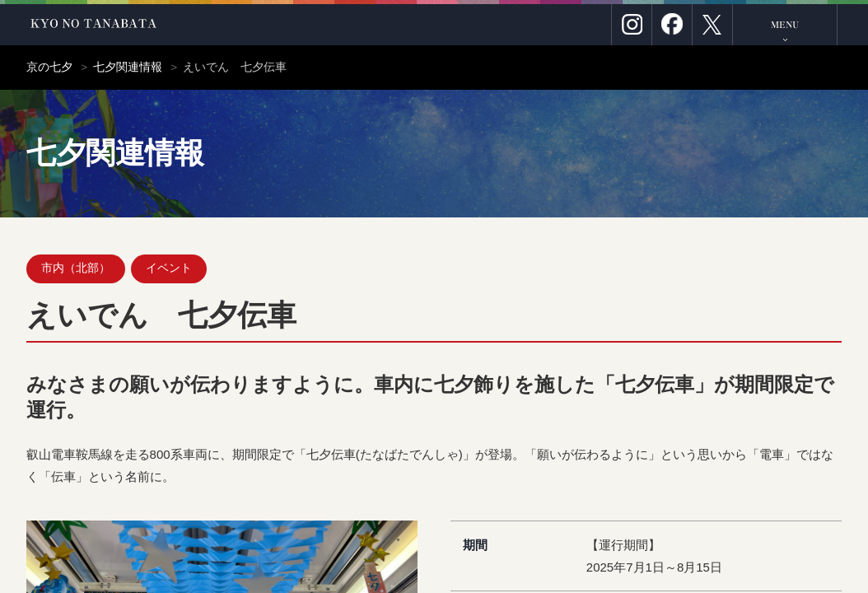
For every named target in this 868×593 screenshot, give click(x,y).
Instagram (632, 25)
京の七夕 (49, 67)
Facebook (672, 25)
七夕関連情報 (128, 67)
